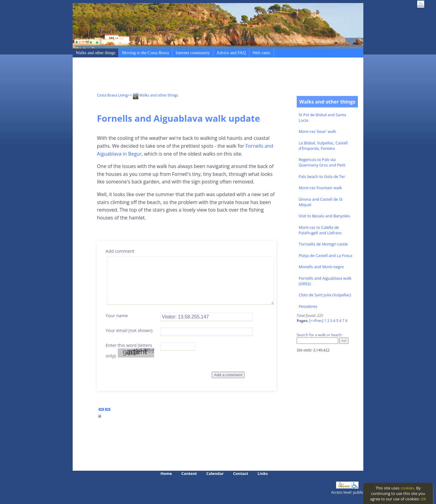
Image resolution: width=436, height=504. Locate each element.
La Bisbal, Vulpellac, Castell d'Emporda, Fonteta (323, 146)
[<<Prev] (316, 321)
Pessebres (308, 306)
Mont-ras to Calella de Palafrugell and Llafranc (320, 230)
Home (166, 473)
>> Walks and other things (153, 95)
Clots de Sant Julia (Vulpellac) (325, 295)
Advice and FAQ (231, 53)
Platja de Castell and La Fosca (326, 255)
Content (189, 473)
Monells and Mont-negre (321, 267)
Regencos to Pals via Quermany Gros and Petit (322, 162)
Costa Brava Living (112, 95)
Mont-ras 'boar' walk (317, 131)
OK (424, 499)
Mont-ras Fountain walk (320, 188)
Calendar (215, 473)
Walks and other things (96, 53)
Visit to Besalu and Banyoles (324, 216)
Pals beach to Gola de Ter (322, 176)
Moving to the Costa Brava (145, 53)
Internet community (193, 53)
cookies (407, 488)
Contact (241, 473)
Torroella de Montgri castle (324, 244)
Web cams (261, 53)
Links (263, 473)
